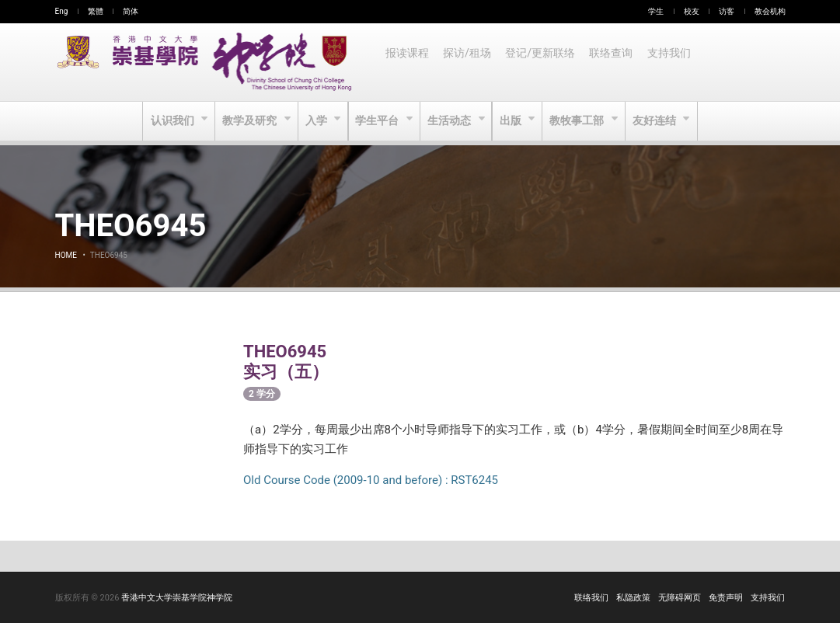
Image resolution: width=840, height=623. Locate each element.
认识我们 (169, 121)
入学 (315, 121)
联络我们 (591, 598)
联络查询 (615, 62)
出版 (513, 121)
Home (66, 255)
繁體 (96, 11)
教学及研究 (247, 121)
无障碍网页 (680, 598)
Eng (62, 11)
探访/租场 (469, 62)
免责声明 (726, 598)
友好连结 (660, 121)
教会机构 (770, 11)
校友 (692, 11)
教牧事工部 (581, 121)
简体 (131, 11)
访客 (727, 11)
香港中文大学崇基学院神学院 (177, 598)
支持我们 (674, 62)
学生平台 (378, 121)
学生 (656, 11)
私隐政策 (633, 598)
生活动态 (451, 121)
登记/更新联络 (543, 62)
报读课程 (408, 62)
